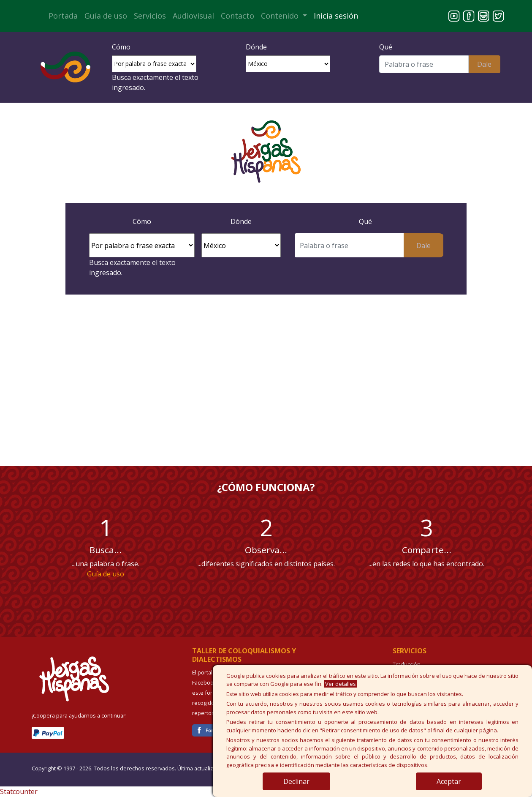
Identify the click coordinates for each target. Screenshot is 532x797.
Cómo (121, 47)
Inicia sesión (336, 16)
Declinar (296, 781)
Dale (484, 64)
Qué (386, 47)
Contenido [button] (281, 16)
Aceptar (449, 781)
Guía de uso (106, 16)
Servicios (150, 16)
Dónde (256, 47)
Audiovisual (193, 16)
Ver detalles (341, 684)
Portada (63, 16)
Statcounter (19, 792)
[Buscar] (424, 64)
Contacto (237, 16)
